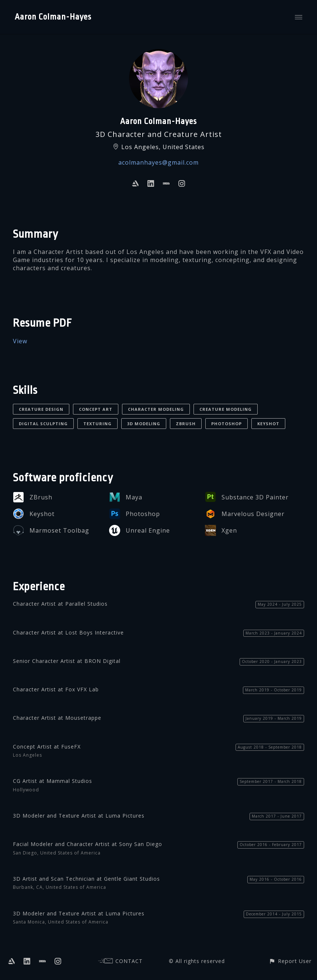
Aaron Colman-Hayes (53, 17)
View (20, 341)
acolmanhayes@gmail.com (158, 162)
